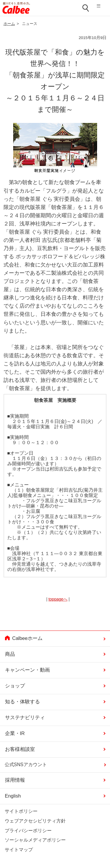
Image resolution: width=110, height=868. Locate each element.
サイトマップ (19, 850)
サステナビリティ (25, 718)
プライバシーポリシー (28, 831)
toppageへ (58, 599)
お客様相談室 (20, 749)
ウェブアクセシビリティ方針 (35, 821)
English (13, 796)
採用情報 (15, 780)
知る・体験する (22, 702)
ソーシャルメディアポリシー (35, 840)
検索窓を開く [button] (86, 8)
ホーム (9, 24)
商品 (10, 654)
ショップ (15, 686)
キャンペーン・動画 (27, 670)
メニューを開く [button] (101, 8)
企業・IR (15, 733)
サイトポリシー (21, 811)
